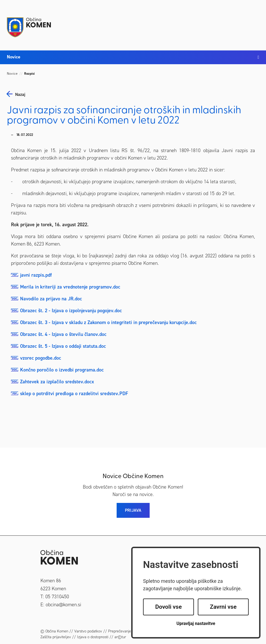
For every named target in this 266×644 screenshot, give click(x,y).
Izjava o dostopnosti (93, 637)
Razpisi (29, 74)
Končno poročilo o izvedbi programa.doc (62, 370)
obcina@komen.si (63, 605)
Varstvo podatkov (88, 631)
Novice (12, 74)
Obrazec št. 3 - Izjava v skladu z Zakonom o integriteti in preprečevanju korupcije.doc (108, 322)
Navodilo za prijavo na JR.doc (51, 299)
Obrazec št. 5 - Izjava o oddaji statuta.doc (63, 346)
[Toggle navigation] (254, 23)
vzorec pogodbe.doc (41, 358)
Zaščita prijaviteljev (56, 637)
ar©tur (120, 637)
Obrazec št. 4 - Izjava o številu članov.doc (63, 334)
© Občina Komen (54, 631)
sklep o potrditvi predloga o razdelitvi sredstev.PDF (74, 394)
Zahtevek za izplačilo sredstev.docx (57, 382)
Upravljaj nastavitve (196, 623)
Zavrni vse (223, 607)
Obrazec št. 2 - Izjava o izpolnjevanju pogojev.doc (71, 311)
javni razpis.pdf (36, 275)
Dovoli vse (168, 607)
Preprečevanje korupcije (127, 631)
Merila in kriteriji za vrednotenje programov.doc (70, 287)
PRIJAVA (133, 510)
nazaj (20, 95)
